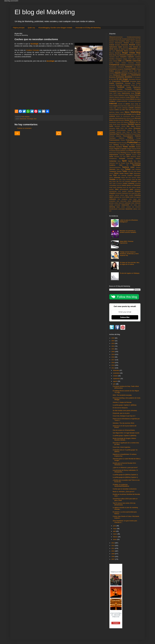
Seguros (128, 155)
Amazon (126, 43)
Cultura (112, 71)
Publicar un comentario (24, 128)
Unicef (139, 171)
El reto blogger (122, 79)
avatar (133, 180)
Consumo (129, 67)
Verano (126, 173)
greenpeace (138, 189)
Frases (125, 91)
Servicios (117, 157)
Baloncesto (120, 51)
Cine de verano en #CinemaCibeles (124, 430)
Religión (129, 149)
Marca (127, 112)
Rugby (119, 153)
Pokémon (121, 138)
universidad (122, 209)
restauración (125, 205)
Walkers (111, 178)
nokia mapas (133, 199)
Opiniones (112, 130)
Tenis (118, 169)
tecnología (34, 44)
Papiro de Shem (131, 132)
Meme (133, 116)
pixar (118, 201)
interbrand (125, 193)
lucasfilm (131, 195)
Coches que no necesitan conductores (125, 489)
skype (118, 207)
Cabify (139, 55)
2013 (113, 543)
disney (129, 185)
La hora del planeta (136, 106)
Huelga (128, 97)
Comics (124, 63)
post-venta (124, 201)
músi (119, 199)
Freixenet (133, 91)
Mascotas (112, 114)
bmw (120, 182)
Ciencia (115, 61)
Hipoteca (112, 97)
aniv (117, 180)
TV (127, 165)
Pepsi (118, 134)
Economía (112, 77)
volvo (139, 209)
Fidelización (137, 87)
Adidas (128, 41)
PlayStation (112, 138)
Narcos (119, 124)
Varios (116, 173)
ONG (126, 128)
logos (127, 195)
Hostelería (122, 97)
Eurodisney (127, 85)
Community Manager (134, 63)
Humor (133, 97)
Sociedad (122, 158)
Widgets (123, 178)
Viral (35, 119)
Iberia (111, 99)
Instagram (112, 101)
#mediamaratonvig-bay (128, 39)
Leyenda (119, 108)
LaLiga (111, 108)
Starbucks (112, 163)
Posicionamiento (114, 140)
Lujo (120, 110)
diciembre (116, 370)
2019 (113, 354)
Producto (138, 140)
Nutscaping (112, 128)
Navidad (131, 124)
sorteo (123, 207)
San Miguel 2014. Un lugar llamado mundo (126, 433)
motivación (113, 199)
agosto (115, 381)
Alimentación (119, 43)
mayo (115, 529)
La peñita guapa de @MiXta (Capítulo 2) (125, 475)
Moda (111, 120)
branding (128, 181)
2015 (113, 365)
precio (129, 201)
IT (140, 97)
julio (115, 384)
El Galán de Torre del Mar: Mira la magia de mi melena (129, 263)
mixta (127, 197)
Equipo (139, 81)
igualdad (124, 191)
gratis (131, 189)
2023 (113, 343)
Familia (129, 87)
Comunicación (130, 65)
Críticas (138, 69)
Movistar (122, 120)
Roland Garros (113, 153)
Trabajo (128, 169)
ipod (133, 193)
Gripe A (111, 95)
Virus (119, 176)
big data (138, 180)
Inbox (123, 99)
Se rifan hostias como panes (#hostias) (125, 410)
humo (119, 191)
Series (111, 157)
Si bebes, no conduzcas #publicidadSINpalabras (121, 485)
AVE (139, 39)
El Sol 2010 (113, 79)
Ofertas (130, 128)
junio (115, 526)
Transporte (113, 171)
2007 (113, 559)
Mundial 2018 (137, 120)
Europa (133, 85)
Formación (128, 89)
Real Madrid (131, 145)
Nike (128, 126)
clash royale (112, 184)
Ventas (121, 173)
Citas (124, 61)
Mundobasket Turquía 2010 (116, 122)
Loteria (116, 110)
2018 (113, 357)
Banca (126, 51)
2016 (113, 363)
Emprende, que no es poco (121, 413)
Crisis (134, 69)
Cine (120, 61)
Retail (131, 151)
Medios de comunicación (123, 116)
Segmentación (114, 155)
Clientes (129, 61)
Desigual (130, 73)
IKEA (137, 97)
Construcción (113, 67)
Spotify (130, 161)
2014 (113, 368)
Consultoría (121, 67)
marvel (124, 197)
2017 (113, 360)
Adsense (133, 41)
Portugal (138, 138)
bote (123, 182)
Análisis (138, 45)
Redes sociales (129, 147)
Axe (139, 49)
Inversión (120, 104)
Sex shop (123, 157)
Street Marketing (135, 163)
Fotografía (137, 89)
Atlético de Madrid (119, 49)
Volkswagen (137, 175)
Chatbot (139, 59)
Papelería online (121, 132)
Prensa (123, 140)
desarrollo (119, 185)
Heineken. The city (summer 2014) (123, 423)
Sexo (128, 157)
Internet (113, 103)
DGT (135, 71)
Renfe (139, 149)
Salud (139, 153)
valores (135, 209)
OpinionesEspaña (121, 130)
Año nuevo (112, 51)
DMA (139, 71)
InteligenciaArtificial (122, 101)
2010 (113, 551)
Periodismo (128, 134)
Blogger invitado (129, 53)
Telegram (138, 167)
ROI (139, 143)
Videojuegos (137, 173)
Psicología (124, 143)
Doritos (129, 75)
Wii (127, 177)
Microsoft (138, 118)
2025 (113, 338)
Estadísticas (119, 83)
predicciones (137, 201)
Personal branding (115, 136)
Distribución (117, 75)
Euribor (138, 83)
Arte (130, 47)
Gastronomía (126, 93)
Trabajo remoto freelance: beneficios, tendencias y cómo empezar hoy (129, 254)
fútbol (117, 189)
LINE (129, 106)
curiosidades (113, 185)
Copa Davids (137, 67)
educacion (137, 185)
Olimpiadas (137, 128)
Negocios (138, 124)
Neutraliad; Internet (120, 126)
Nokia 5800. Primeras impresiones (127, 242)
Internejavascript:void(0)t (134, 101)
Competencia (114, 65)
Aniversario (125, 45)
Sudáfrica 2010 (116, 165)
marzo (115, 534)
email (111, 187)
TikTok (122, 169)
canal (139, 181)
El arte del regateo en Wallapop (130, 273)
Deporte (118, 73)
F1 (137, 85)
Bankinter (132, 51)
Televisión (112, 169)
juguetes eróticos (119, 195)
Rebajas (138, 145)
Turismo (119, 171)
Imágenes (119, 99)
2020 (137, 39)
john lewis (138, 193)
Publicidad (132, 142)
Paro (139, 132)
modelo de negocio (135, 197)
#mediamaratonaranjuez (134, 37)
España (112, 83)
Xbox (130, 178)
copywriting (138, 184)
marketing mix (117, 197)
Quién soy (31, 28)
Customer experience (121, 71)
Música (132, 122)
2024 (113, 341)
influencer (131, 191)
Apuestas (126, 47)
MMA (127, 110)
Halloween (121, 95)
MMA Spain (132, 110)
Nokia (133, 126)
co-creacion (119, 184)
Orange (130, 130)
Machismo (138, 110)
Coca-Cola (136, 61)
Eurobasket (112, 85)
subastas (129, 207)
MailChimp (112, 112)
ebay (132, 185)
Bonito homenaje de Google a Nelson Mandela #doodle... (124, 439)
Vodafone (130, 175)
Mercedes (112, 118)
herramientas (113, 191)
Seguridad (122, 155)
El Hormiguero (137, 77)
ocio (139, 199)
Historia (117, 97)
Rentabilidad (112, 151)
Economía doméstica (124, 77)
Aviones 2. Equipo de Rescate (122, 402)
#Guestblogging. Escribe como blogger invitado (55, 28)
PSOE (139, 130)
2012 (113, 546)
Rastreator (123, 145)
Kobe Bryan (124, 106)
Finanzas (112, 89)
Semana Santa (136, 155)
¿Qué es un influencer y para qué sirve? (125, 467)
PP (134, 130)
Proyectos (119, 143)
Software (138, 158)
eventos (111, 189)
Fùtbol (111, 93)
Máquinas (126, 122)
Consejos (138, 65)
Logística (112, 110)
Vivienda (124, 175)
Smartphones (113, 158)
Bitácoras (112, 53)
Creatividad (127, 69)
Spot (124, 161)
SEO (135, 153)
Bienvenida (138, 51)
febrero (116, 537)
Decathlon (112, 73)
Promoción (113, 143)
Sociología (130, 158)
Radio (111, 145)
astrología (129, 180)
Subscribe (125, 317)
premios (112, 203)
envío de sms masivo (129, 187)
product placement (119, 203)
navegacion (124, 199)
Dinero (111, 75)
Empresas (125, 81)
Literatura (138, 108)
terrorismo (138, 207)
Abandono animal (114, 41)
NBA (137, 122)
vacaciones (129, 209)
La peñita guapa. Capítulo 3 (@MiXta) (124, 436)
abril (115, 531)
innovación (119, 193)
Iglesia (115, 99)
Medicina (134, 114)
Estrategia (128, 83)
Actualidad (122, 41)
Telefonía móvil (128, 167)
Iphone (128, 104)
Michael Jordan (131, 118)
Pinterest (138, 136)
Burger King (116, 55)
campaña (134, 181)
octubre (116, 376)
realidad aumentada (115, 205)
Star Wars (137, 161)
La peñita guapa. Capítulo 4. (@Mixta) (125, 405)
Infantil (132, 99)
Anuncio (132, 45)
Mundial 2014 (129, 120)
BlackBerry (118, 53)
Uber (135, 171)
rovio (139, 205)
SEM (132, 153)
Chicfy (111, 61)
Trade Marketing (136, 169)
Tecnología (30, 119)
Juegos (115, 106)
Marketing (136, 112)
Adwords (138, 41)
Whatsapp (117, 177)
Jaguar (132, 104)
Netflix (111, 126)
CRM (135, 55)
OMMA (118, 128)
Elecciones (132, 79)
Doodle (124, 75)
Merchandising (119, 118)
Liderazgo (125, 108)
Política (130, 138)
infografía (112, 193)
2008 (113, 557)
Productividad (130, 140)
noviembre (117, 373)
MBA (124, 110)
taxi (133, 207)
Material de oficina (119, 114)
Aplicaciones (113, 47)
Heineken (138, 95)
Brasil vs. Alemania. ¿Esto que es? (124, 492)
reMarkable (138, 203)
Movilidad (116, 120)
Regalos (112, 149)
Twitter (125, 171)
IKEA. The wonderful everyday (122, 395)
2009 (113, 554)
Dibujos (135, 73)
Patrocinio (112, 134)
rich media (134, 205)
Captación (131, 57)
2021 (113, 349)
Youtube (112, 179)
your (110, 211)
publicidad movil (129, 203)
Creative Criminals (33, 50)
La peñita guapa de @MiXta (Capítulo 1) (125, 477)
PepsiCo (122, 134)
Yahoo (139, 177)
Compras (123, 65)
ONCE (122, 128)
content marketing (128, 183)
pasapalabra (112, 201)
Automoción (23, 119)
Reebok (138, 147)
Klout (119, 106)
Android (112, 45)
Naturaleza (124, 124)
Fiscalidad (120, 89)
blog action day (114, 181)
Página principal (19, 28)
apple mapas (122, 180)
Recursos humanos (116, 147)
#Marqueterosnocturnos (116, 37)
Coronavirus (113, 69)
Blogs (138, 53)
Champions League (121, 59)
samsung (112, 207)
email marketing (118, 187)
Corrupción (120, 69)
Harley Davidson (129, 95)
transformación (113, 209)
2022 (113, 346)
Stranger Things (125, 163)
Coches (111, 63)
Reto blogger (137, 151)
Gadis (119, 93)
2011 (113, 548)
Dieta (139, 73)
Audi (127, 49)
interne (130, 193)
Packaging (112, 132)
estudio (138, 187)
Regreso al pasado (121, 149)
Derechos (124, 73)
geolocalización (124, 189)
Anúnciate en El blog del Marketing (88, 28)
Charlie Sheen (132, 59)
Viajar (131, 173)
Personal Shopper (136, 134)
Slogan (139, 157)
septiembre (117, 379)
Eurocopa (119, 85)
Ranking (116, 145)
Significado (133, 157)
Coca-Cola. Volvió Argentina (121, 447)
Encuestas (133, 81)
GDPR (115, 93)
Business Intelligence (127, 55)
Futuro (138, 91)
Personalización (128, 136)
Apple (120, 47)
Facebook (121, 87)
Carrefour (112, 59)
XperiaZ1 (134, 178)
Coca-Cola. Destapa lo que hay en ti (124, 416)
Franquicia (120, 91)
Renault (134, 149)
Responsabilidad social (122, 151)
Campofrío (123, 57)
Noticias (138, 126)
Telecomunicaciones (115, 167)
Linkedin (131, 108)
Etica (134, 83)
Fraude (129, 91)
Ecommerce (136, 75)
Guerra (116, 95)
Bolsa (111, 55)
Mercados (138, 116)
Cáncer (131, 71)
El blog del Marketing (45, 12)
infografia (138, 191)
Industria (127, 99)
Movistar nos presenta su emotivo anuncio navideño (128, 232)
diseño (124, 185)
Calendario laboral (114, 57)
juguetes (112, 195)
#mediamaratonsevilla (115, 39)
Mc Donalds (128, 114)
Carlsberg (138, 57)
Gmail (132, 93)
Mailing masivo (120, 112)
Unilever (111, 174)
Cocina (117, 63)
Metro (125, 118)
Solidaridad (113, 161)
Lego (115, 108)
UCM (129, 171)
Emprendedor (116, 81)
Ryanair (128, 153)
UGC (132, 171)
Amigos (132, 43)
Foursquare (113, 91)
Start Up (118, 163)
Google (138, 93)
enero (115, 539)
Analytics (138, 43)
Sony (119, 161)
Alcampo (111, 43)
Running (123, 153)
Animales (118, 45)
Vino (111, 175)
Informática (137, 99)
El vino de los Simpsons (120, 408)
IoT (124, 104)
